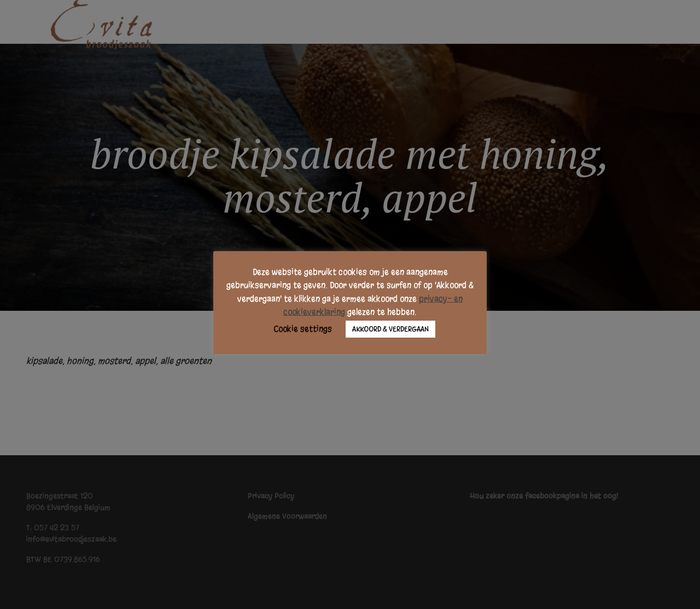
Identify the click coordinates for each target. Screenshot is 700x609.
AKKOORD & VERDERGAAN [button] (390, 329)
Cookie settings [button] (303, 329)
